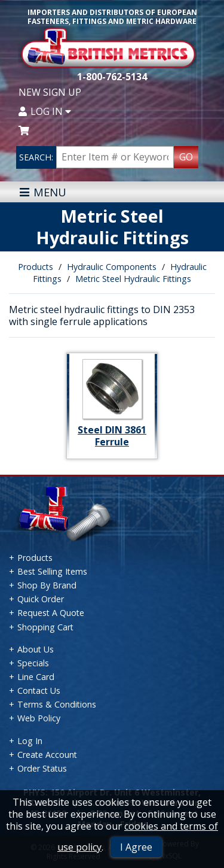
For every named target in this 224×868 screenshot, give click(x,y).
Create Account (47, 755)
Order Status (42, 768)
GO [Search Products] (186, 157)
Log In (45, 111)
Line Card (36, 677)
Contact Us (39, 691)
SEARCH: (36, 157)
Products (36, 267)
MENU (43, 192)
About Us (36, 649)
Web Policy (39, 718)
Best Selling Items (52, 571)
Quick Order (41, 599)
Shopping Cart (45, 627)
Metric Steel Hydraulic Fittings (133, 279)
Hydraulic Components (112, 267)
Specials (33, 663)
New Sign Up (50, 92)
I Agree (136, 847)
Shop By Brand (47, 585)
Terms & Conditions (57, 704)
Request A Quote (51, 613)
